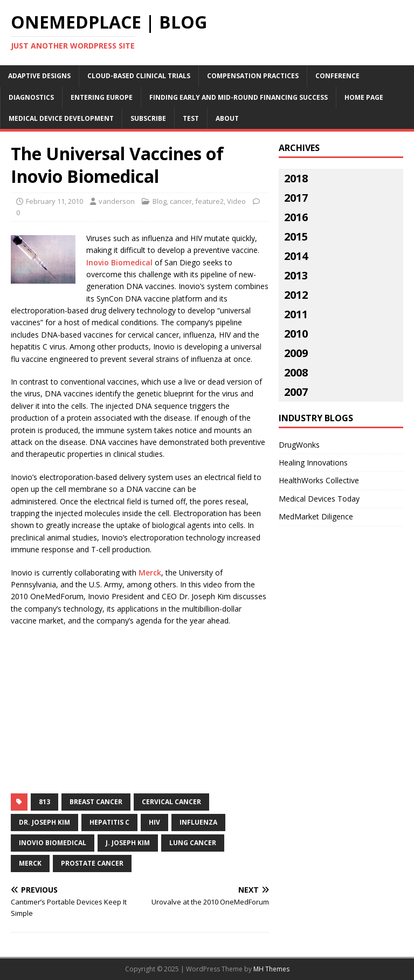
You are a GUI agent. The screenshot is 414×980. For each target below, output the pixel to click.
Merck (150, 573)
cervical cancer (171, 802)
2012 (296, 295)
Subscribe (148, 118)
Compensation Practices (253, 76)
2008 (296, 372)
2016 (296, 217)
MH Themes (271, 969)
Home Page (364, 97)
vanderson (117, 201)
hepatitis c (109, 822)
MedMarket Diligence (316, 516)
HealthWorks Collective (319, 480)
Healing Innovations (313, 462)
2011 (296, 314)
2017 (296, 198)
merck (30, 863)
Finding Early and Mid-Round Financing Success (239, 97)
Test (191, 118)
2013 (296, 275)
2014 (296, 256)
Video (236, 201)
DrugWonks (299, 445)
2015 (296, 237)
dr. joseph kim (44, 822)
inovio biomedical (53, 843)
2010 (296, 334)
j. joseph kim (128, 843)
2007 (296, 392)
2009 (296, 353)
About (227, 118)
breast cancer (96, 802)
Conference (337, 76)
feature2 (209, 201)
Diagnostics (31, 97)
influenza (198, 822)
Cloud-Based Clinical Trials (139, 76)
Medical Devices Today (319, 499)
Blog (160, 201)
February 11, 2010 (54, 201)
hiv (154, 822)
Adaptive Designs (39, 76)
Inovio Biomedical (119, 262)
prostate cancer (92, 863)
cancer (181, 201)
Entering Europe (102, 97)
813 (44, 802)
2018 (296, 178)
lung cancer (193, 843)
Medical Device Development (61, 118)
